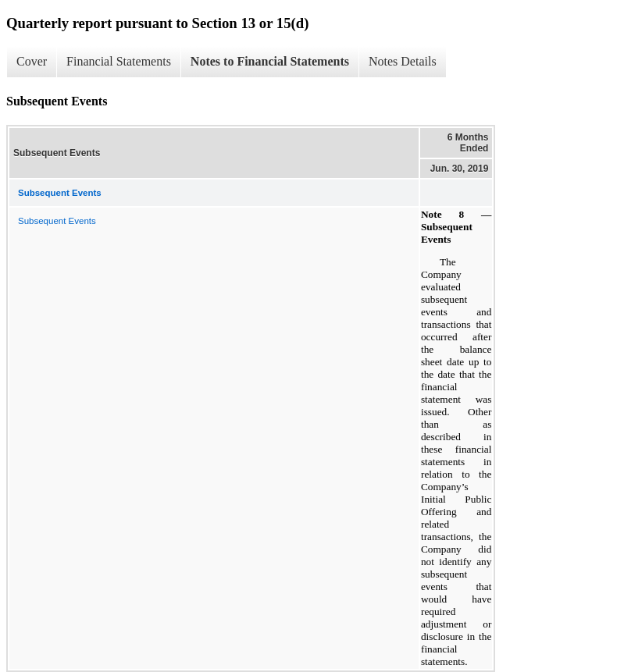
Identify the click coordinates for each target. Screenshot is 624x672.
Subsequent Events (57, 221)
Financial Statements (119, 61)
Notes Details (403, 61)
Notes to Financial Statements (270, 61)
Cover (32, 61)
